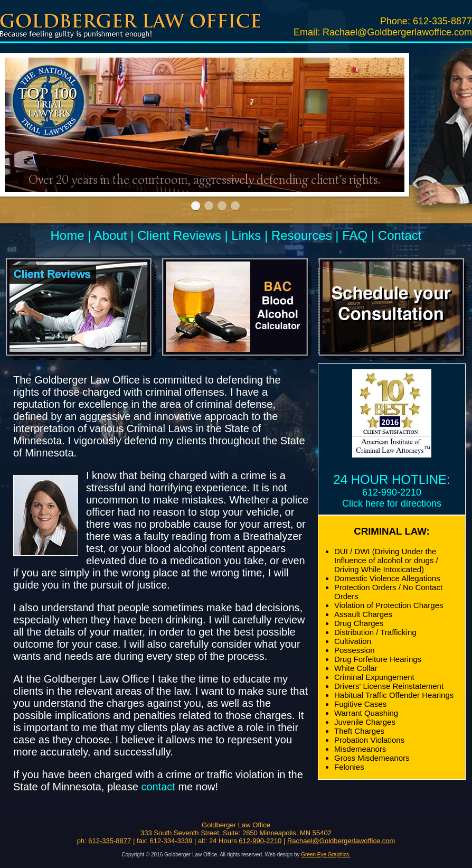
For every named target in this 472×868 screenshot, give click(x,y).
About (111, 235)
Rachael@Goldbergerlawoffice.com (397, 32)
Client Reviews (179, 235)
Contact (400, 235)
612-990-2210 (392, 492)
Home (67, 235)
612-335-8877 (442, 21)
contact (158, 787)
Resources (302, 235)
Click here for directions (392, 503)
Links (246, 235)
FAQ (355, 235)
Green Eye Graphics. (325, 855)
